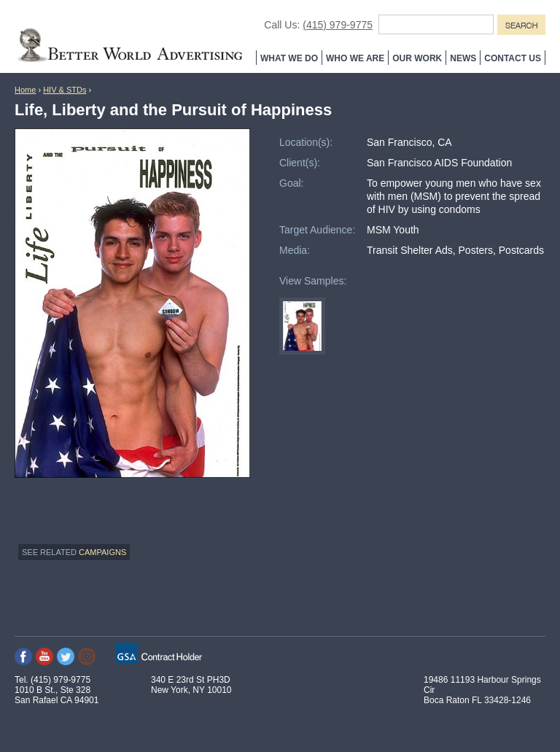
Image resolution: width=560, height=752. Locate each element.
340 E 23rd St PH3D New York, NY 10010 (191, 685)
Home (25, 90)
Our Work (417, 58)
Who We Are (355, 58)
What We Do (289, 58)
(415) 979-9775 (338, 25)
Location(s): (306, 142)
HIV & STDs (65, 90)
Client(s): (300, 163)
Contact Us (513, 58)
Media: (295, 250)
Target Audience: (317, 230)
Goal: (291, 183)
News (463, 58)
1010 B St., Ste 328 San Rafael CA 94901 (57, 695)
